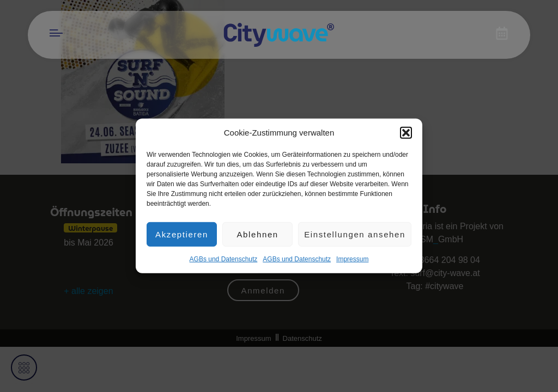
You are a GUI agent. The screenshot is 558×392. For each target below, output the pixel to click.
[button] (406, 137)
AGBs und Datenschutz (224, 264)
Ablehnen (257, 239)
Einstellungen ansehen (355, 239)
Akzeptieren (182, 239)
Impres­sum (352, 264)
